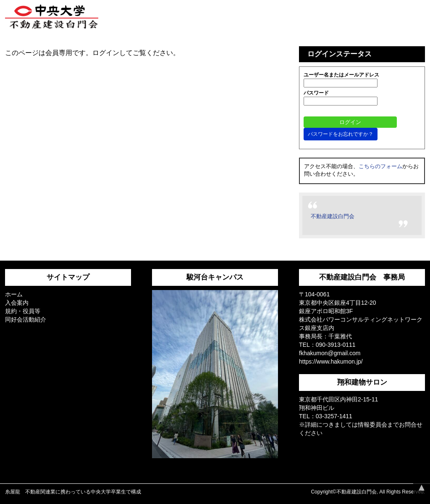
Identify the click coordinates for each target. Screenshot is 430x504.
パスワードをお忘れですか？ (341, 134)
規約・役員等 (23, 311)
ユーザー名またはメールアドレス (341, 75)
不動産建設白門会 (333, 216)
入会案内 (17, 303)
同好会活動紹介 (26, 319)
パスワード (316, 93)
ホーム (14, 294)
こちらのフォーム (380, 166)
